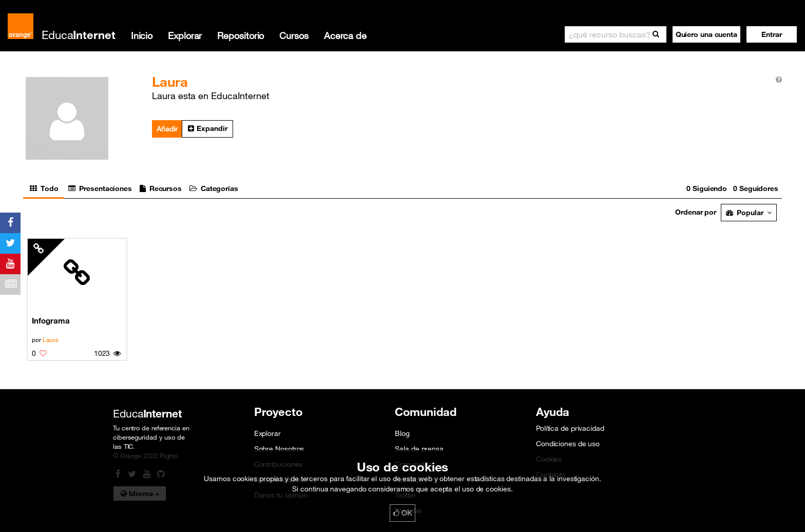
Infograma (51, 320)
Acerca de (345, 35)
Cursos (294, 35)
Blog (402, 433)
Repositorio (241, 35)
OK (402, 513)
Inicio (142, 35)
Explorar (185, 35)
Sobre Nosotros (279, 449)
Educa (79, 35)
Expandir (207, 128)
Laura (50, 339)
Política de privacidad (570, 428)
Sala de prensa (419, 449)
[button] (772, 34)
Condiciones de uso (568, 444)
